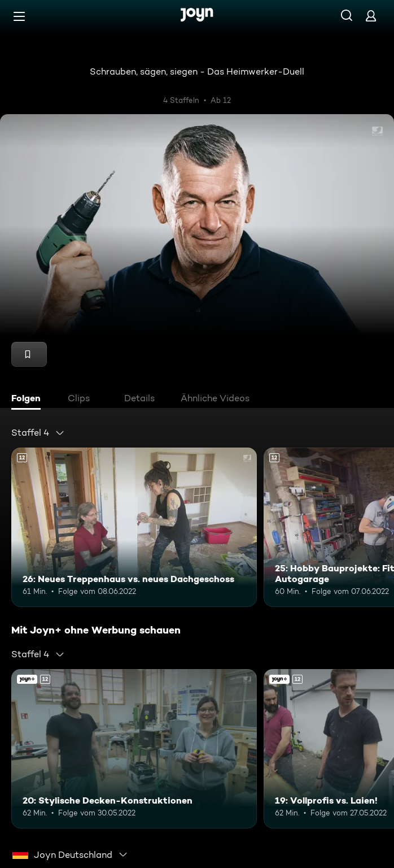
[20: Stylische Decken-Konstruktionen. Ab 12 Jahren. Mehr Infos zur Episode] (134, 749)
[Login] (371, 16)
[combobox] (38, 433)
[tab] (29, 400)
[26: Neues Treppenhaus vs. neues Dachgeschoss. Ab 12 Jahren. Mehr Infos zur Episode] (134, 528)
